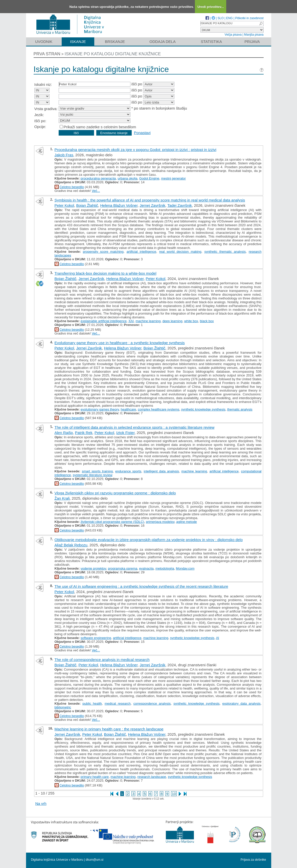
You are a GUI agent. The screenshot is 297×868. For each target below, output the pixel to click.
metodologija (165, 568)
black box (207, 321)
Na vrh (41, 803)
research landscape (152, 777)
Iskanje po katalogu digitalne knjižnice (113, 54)
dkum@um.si (95, 860)
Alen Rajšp (64, 433)
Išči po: (40, 121)
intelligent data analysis (161, 471)
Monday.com (185, 568)
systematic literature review (93, 475)
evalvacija (146, 568)
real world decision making (180, 252)
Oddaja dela (162, 42)
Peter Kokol (64, 205)
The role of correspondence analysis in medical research (102, 660)
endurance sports (128, 471)
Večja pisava (233, 35)
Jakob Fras (64, 155)
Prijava (252, 42)
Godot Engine (149, 178)
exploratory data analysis (242, 704)
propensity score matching (103, 252)
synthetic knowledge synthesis (203, 409)
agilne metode (187, 522)
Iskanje (78, 42)
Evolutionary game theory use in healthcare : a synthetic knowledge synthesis (120, 343)
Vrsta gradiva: (46, 109)
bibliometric (63, 707)
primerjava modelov (160, 522)
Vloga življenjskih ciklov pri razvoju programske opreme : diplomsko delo (115, 493)
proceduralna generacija (98, 178)
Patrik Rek (84, 433)
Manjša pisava (254, 35)
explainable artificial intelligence (104, 321)
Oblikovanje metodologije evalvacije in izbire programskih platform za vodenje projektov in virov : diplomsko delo (149, 540)
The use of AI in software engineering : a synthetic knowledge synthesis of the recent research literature (141, 586)
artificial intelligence (141, 252)
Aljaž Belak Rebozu (71, 545)
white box (191, 321)
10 (174, 794)
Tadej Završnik (180, 205)
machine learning (148, 321)
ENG (230, 18)
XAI (131, 321)
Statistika (211, 42)
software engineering (96, 638)
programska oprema (123, 568)
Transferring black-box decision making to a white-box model (106, 273)
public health (92, 704)
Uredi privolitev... (211, 7)
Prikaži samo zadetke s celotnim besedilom (100, 127)
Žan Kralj (62, 498)
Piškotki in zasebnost (249, 18)
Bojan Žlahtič (87, 205)
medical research (118, 704)
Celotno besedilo (72, 187)
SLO (221, 18)
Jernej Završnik (152, 205)
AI (217, 638)
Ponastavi (142, 133)
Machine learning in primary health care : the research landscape (109, 729)
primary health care (95, 777)
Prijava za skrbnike (253, 860)
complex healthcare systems (159, 409)
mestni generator (174, 178)
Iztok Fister (125, 433)
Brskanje (115, 42)
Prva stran (47, 54)
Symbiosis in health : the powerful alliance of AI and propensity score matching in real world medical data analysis (150, 200)
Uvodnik (44, 42)
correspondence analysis (152, 704)
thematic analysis (240, 409)
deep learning (173, 321)
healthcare (129, 409)
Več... (96, 191)
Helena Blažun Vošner (119, 205)
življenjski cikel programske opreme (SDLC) (112, 522)
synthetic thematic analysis (225, 252)
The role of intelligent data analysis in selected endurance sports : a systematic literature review (135, 427)
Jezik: (39, 115)
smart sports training (97, 471)
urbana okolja (128, 178)
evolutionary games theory (100, 409)
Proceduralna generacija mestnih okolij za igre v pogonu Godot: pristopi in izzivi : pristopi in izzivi (135, 150)
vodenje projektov (93, 568)
